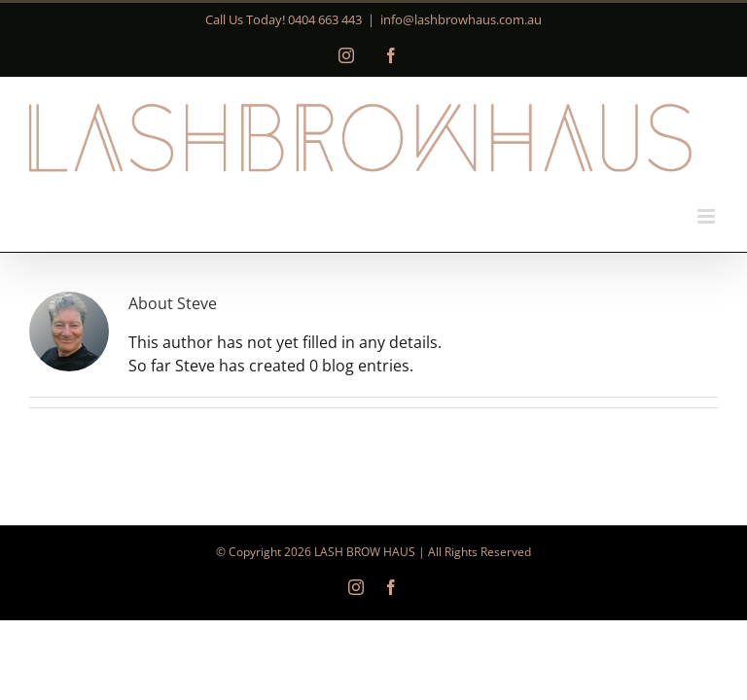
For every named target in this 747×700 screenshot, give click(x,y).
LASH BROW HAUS (365, 552)
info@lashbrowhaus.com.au (461, 19)
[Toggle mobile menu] (708, 216)
